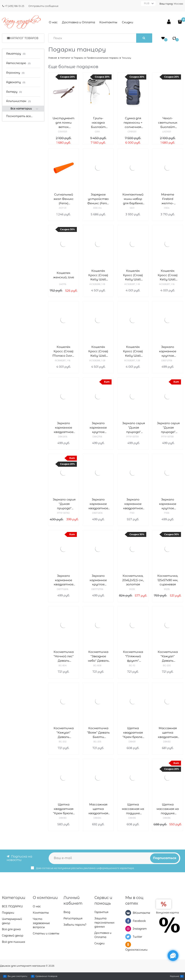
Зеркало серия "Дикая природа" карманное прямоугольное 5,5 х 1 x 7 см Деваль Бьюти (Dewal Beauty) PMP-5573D (64, 504)
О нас (53, 22)
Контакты (108, 22)
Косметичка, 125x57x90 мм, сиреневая (168, 580)
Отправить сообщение (43, 6)
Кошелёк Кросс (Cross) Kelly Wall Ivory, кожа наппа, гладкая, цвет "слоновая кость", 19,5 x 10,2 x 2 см (168, 275)
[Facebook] (128, 921)
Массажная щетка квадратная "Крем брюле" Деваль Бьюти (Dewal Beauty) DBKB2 (168, 733)
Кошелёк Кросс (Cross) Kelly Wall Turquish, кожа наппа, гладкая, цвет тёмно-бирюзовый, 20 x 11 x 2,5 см (98, 351)
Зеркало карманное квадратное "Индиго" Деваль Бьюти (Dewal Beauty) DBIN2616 (98, 504)
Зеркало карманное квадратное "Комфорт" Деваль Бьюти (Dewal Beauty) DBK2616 (64, 428)
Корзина (175, 976)
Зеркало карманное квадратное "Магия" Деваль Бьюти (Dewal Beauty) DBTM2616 (64, 580)
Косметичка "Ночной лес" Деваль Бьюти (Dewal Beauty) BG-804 (64, 656)
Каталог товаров (24, 38)
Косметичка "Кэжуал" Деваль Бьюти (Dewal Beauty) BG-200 (168, 656)
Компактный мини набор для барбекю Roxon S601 (133, 199)
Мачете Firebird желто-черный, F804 (168, 199)
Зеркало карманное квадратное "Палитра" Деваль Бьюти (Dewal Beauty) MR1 (133, 504)
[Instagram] (128, 929)
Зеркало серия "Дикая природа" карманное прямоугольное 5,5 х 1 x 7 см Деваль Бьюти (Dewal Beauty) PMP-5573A (134, 428)
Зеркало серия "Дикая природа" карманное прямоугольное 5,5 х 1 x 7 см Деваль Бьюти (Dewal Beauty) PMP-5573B (168, 428)
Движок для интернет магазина (23, 966)
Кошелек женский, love (64, 275)
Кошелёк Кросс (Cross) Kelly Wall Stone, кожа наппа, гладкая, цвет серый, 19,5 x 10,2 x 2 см (133, 275)
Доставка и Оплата (78, 22)
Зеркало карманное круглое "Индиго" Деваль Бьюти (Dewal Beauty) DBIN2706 (168, 351)
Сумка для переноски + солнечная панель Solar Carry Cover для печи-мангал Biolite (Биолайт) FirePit (133, 123)
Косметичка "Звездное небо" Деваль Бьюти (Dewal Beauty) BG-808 (98, 656)
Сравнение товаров (46, 976)
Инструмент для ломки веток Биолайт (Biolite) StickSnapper (64, 123)
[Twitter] (128, 937)
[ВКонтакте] (128, 913)
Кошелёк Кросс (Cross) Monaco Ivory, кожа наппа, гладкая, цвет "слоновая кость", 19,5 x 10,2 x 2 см (64, 351)
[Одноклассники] (128, 945)
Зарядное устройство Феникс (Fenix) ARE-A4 (98, 199)
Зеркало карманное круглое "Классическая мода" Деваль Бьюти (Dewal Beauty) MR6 (168, 504)
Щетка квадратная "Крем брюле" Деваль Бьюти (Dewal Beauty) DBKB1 (133, 733)
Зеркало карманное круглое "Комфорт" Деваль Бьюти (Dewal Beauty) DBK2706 (98, 428)
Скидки (127, 22)
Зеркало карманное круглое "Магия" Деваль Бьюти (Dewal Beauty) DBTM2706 (98, 580)
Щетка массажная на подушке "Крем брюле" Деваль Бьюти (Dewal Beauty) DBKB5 (133, 809)
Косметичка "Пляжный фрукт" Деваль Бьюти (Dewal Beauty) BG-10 (133, 656)
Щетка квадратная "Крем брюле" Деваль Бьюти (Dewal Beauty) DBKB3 (64, 809)
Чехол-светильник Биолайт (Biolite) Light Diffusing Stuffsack (168, 123)
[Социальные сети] (173, 956)
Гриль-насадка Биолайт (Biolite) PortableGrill (98, 123)
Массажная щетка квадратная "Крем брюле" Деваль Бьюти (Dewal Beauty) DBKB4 (98, 809)
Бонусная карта (167, 913)
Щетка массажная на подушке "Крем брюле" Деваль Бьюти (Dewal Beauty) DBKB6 (168, 809)
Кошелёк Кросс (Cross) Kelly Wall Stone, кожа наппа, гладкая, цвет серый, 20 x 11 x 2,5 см (98, 275)
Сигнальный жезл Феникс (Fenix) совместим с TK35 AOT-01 (64, 199)
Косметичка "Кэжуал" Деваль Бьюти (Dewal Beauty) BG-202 (64, 733)
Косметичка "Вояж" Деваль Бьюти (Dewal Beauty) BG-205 (98, 733)
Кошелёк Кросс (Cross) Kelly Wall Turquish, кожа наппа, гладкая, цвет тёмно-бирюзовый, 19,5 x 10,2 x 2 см (133, 351)
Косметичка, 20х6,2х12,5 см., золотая (133, 580)
